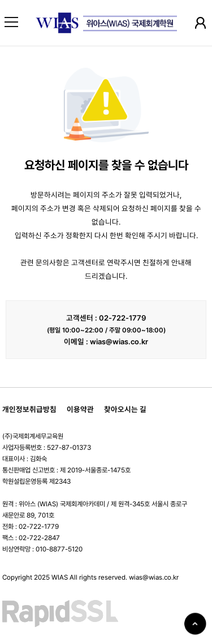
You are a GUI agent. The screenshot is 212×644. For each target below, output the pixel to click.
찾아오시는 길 (125, 409)
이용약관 (80, 409)
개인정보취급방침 (29, 409)
